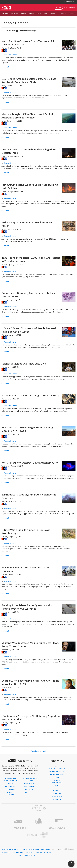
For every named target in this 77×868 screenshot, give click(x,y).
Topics (46, 14)
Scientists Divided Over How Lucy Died (24, 364)
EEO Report (48, 852)
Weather (11, 795)
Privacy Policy (38, 850)
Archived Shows (29, 784)
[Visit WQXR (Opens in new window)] (20, 828)
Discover (53, 14)
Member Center (70, 8)
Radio (7, 14)
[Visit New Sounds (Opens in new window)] (57, 828)
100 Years (31, 14)
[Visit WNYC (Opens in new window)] (18, 821)
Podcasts (29, 781)
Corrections (7, 852)
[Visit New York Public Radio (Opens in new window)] (38, 808)
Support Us (62, 14)
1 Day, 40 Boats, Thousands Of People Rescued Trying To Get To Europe (29, 330)
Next (44, 751)
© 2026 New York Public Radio (12, 850)
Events (11, 784)
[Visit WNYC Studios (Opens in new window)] (59, 821)
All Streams (15, 14)
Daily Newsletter (11, 781)
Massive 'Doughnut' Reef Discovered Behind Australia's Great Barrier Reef (27, 116)
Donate (58, 8)
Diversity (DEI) (57, 783)
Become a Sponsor (57, 775)
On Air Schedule (11, 778)
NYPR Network (70, 2)
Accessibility (48, 850)
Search (71, 14)
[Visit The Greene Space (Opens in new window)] (57, 835)
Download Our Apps (29, 778)
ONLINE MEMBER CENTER (57, 772)
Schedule (23, 14)
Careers (57, 780)
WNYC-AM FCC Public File (27, 855)
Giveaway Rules (18, 852)
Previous (35, 751)
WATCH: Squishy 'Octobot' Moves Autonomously (30, 463)
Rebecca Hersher (10, 55)
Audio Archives (29, 787)
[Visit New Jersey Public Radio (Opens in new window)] (20, 835)
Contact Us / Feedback (57, 769)
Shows (39, 14)
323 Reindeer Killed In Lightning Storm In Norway (30, 395)
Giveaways (11, 792)
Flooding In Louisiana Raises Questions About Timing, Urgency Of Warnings (28, 607)
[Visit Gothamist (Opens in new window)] (39, 821)
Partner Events (11, 787)
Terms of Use (28, 850)
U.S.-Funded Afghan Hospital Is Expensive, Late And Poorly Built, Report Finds (29, 81)
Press (57, 786)
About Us (57, 766)
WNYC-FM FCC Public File (34, 852)
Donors (57, 777)
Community (11, 789)
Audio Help (29, 789)
